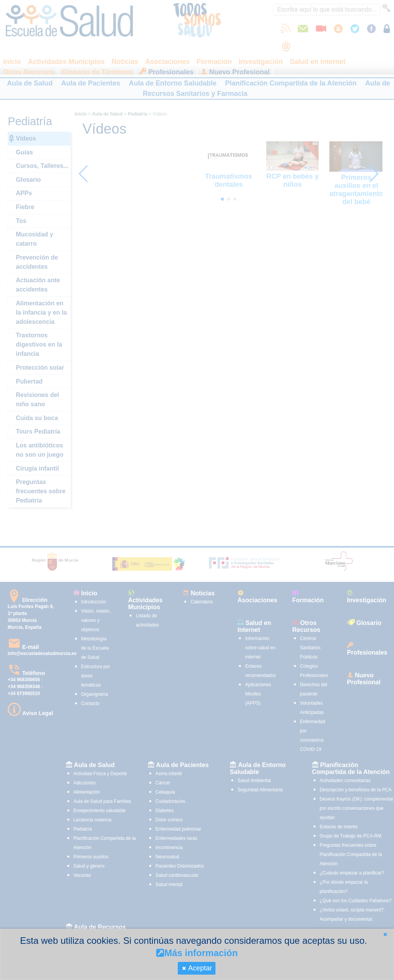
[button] (385, 934)
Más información (197, 953)
